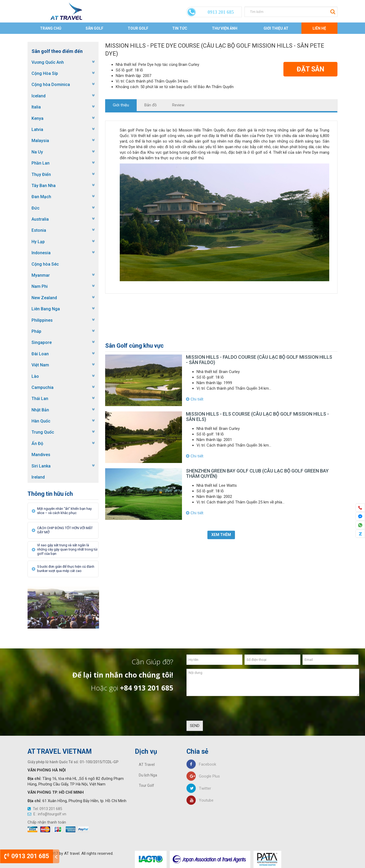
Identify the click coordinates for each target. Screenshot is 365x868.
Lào (35, 376)
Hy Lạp (38, 242)
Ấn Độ (37, 444)
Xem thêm (221, 535)
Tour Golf (138, 28)
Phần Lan (41, 163)
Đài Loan (40, 354)
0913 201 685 (27, 856)
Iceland (39, 96)
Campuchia (43, 387)
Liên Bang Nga (46, 309)
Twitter (199, 788)
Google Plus (203, 776)
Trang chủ (51, 28)
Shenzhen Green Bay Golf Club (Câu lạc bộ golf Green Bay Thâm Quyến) (257, 473)
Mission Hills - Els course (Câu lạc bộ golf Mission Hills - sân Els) (257, 417)
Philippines (42, 320)
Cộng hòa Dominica (51, 85)
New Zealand (44, 298)
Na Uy (37, 152)
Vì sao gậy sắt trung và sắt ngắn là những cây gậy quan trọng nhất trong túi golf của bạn (67, 549)
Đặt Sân (310, 69)
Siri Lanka (41, 466)
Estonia (39, 230)
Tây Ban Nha (44, 186)
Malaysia (40, 141)
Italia (36, 107)
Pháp (36, 331)
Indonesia (41, 253)
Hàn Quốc (41, 421)
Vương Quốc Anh (48, 62)
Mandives (41, 455)
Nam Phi (40, 286)
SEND (195, 726)
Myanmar (41, 275)
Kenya (37, 118)
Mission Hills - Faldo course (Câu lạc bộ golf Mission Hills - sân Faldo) (259, 360)
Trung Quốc (43, 432)
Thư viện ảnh (225, 28)
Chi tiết (195, 399)
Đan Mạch (41, 197)
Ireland (38, 477)
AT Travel (147, 765)
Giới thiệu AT (276, 28)
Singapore (42, 342)
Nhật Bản (40, 410)
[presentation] (227, 710)
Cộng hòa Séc (45, 264)
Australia (40, 219)
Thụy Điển (41, 174)
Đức (35, 208)
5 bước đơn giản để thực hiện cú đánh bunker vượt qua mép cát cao (66, 569)
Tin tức (180, 28)
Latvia (37, 129)
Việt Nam (40, 365)
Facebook (201, 764)
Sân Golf (94, 28)
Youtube (200, 800)
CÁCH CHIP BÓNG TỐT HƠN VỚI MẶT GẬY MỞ (65, 530)
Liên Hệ (319, 28)
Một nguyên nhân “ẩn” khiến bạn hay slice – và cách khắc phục (64, 511)
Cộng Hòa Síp (45, 73)
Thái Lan (40, 399)
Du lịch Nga (148, 775)
